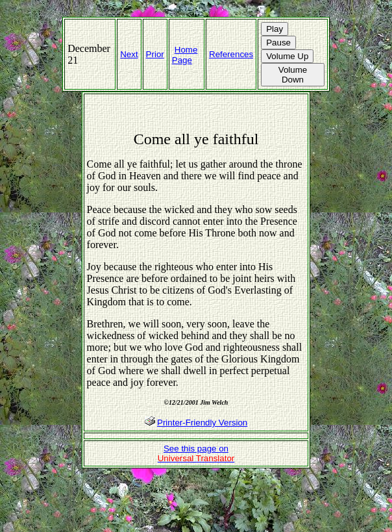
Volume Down (293, 75)
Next (129, 54)
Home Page (185, 55)
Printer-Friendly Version (202, 423)
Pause (278, 43)
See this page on (196, 453)
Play (275, 29)
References (231, 54)
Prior (155, 54)
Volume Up (287, 56)
